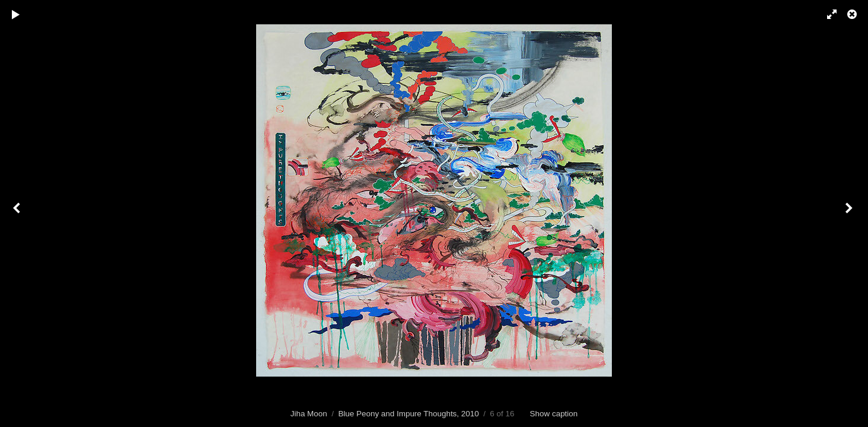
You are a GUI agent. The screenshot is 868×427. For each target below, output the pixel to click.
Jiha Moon (309, 414)
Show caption (554, 414)
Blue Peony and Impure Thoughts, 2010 (408, 414)
